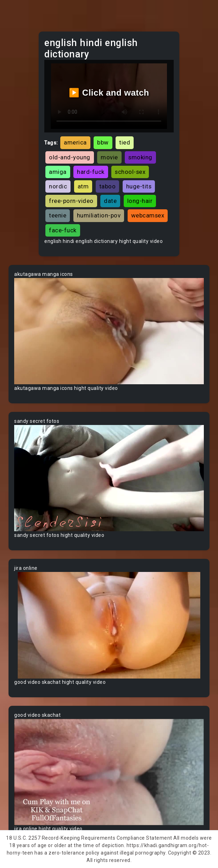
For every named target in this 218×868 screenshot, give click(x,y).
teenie (58, 215)
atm (83, 186)
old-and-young (70, 157)
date (110, 201)
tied (125, 142)
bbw (103, 142)
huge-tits (139, 186)
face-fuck (63, 230)
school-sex (130, 172)
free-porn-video (71, 201)
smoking (140, 157)
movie (109, 157)
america (75, 142)
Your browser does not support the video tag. (109, 331)
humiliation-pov (99, 215)
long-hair (140, 201)
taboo (108, 186)
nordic (58, 186)
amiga (58, 172)
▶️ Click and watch (109, 93)
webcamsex (148, 215)
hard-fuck (91, 172)
